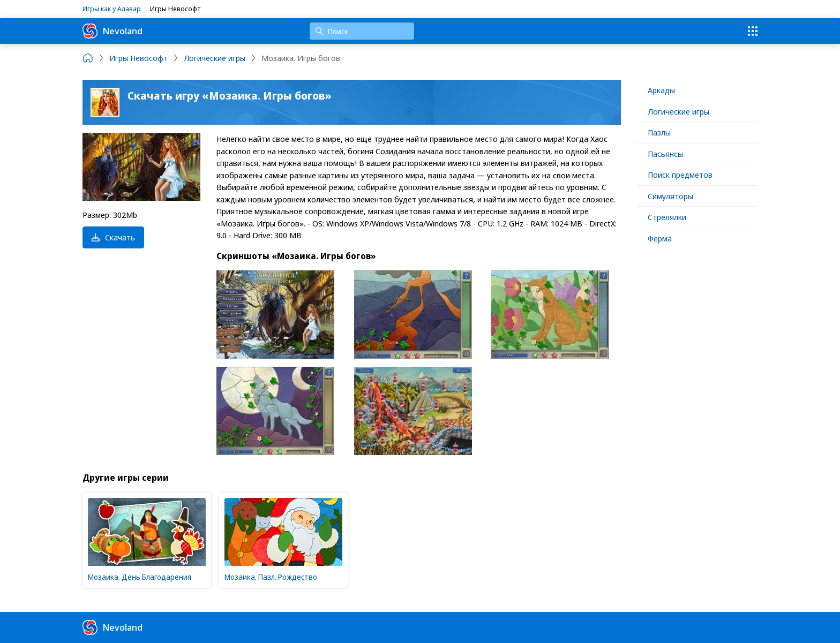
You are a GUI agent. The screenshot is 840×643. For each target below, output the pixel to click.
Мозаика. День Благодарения (140, 577)
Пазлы (659, 132)
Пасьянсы (665, 154)
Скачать (113, 237)
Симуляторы (670, 196)
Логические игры (678, 111)
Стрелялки (667, 217)
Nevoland (112, 31)
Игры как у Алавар (112, 9)
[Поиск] (362, 31)
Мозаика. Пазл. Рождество (271, 577)
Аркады (661, 90)
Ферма (660, 238)
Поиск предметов (680, 175)
